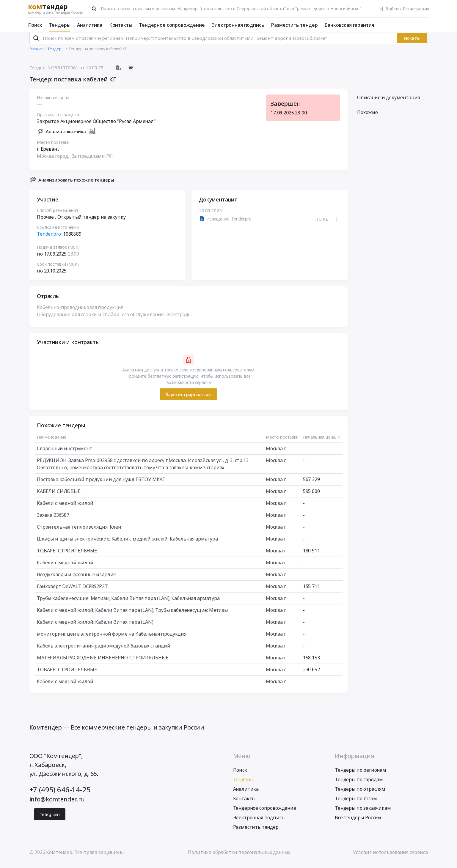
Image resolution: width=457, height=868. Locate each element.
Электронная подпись (238, 25)
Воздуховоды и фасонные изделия (76, 579)
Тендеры (60, 25)
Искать (412, 43)
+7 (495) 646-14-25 (60, 794)
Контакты (121, 25)
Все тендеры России (358, 822)
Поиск (35, 25)
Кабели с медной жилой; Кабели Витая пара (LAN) (95, 627)
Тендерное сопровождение (172, 25)
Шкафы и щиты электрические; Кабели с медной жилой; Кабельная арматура (127, 544)
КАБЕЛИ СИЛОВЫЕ (59, 496)
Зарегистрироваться (188, 399)
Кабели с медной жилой (65, 508)
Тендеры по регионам (361, 775)
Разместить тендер (294, 25)
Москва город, (54, 161)
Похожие (368, 117)
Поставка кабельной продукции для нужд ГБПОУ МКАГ (101, 484)
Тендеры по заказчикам (363, 813)
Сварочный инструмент (65, 453)
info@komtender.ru (57, 804)
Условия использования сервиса (390, 857)
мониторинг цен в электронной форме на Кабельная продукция (112, 639)
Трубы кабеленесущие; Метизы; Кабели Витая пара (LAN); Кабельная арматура (128, 603)
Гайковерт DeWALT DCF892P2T (72, 591)
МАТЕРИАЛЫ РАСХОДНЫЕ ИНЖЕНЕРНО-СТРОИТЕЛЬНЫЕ (103, 663)
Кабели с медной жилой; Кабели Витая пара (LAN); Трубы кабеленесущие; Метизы (132, 615)
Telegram (50, 819)
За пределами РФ (92, 161)
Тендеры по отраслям (360, 794)
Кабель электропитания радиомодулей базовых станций (104, 651)
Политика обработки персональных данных (239, 857)
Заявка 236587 (53, 520)
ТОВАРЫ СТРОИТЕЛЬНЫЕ (67, 556)
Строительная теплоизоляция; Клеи (79, 532)
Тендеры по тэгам (356, 803)
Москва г (276, 453)
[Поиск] (94, 9)
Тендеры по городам (359, 784)
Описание (388, 103)
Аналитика (90, 25)
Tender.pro (49, 239)
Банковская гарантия (349, 25)
